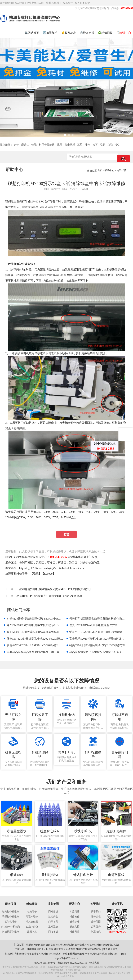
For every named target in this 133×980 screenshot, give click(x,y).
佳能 (34, 145)
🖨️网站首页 (32, 33)
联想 (103, 145)
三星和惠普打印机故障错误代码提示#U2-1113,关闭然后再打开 (54, 589)
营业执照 (94, 963)
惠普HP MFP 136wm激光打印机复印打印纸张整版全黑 (49, 596)
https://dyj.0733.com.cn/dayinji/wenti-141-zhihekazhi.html (52, 568)
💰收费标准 (69, 33)
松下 (95, 145)
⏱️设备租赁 (87, 33)
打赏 (66, 534)
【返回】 (84, 189)
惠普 (16, 145)
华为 (118, 145)
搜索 (123, 159)
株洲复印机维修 (40, 954)
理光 (87, 145)
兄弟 (60, 145)
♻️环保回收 (105, 33)
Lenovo (48, 574)
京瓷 (110, 145)
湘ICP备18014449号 (45, 963)
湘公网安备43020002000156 (72, 963)
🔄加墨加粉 (50, 33)
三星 (80, 145)
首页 (100, 170)
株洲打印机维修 (16, 954)
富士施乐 (70, 145)
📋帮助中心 (124, 33)
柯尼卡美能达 (47, 145)
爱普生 (25, 145)
